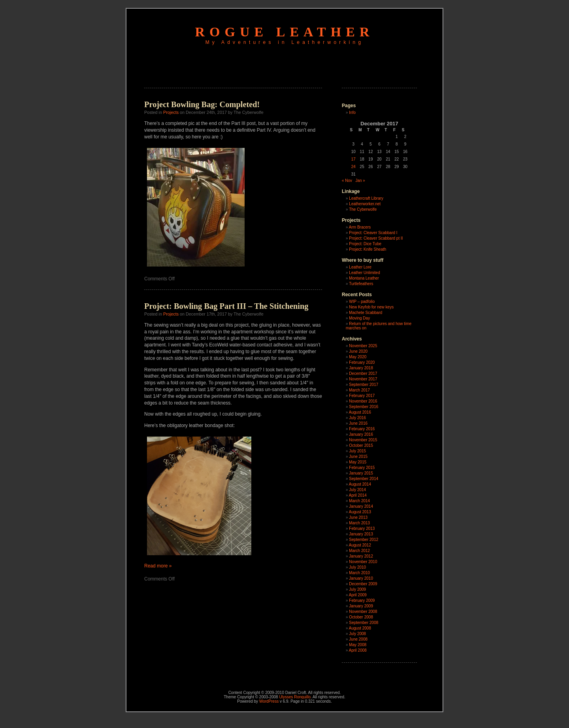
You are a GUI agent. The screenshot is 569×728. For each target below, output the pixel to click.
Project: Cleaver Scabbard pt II (376, 238)
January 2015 (361, 473)
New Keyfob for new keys (371, 307)
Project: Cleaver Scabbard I (373, 233)
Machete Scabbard (366, 313)
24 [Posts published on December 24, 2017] (353, 167)
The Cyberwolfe (363, 209)
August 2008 (360, 628)
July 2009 (357, 589)
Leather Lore (360, 267)
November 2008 (363, 612)
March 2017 (359, 390)
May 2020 (358, 357)
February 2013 (362, 529)
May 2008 (358, 645)
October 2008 (361, 617)
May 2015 (358, 462)
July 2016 (357, 418)
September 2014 (364, 479)
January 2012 (361, 556)
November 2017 (363, 379)
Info (352, 113)
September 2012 (364, 540)
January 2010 (361, 578)
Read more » (158, 566)
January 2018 (361, 368)
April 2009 (358, 595)
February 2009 (362, 600)
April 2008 (358, 650)
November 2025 (363, 346)
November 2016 (363, 401)
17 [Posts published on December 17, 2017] (353, 159)
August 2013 (360, 512)
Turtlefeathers (361, 284)
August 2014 (360, 484)
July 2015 (357, 451)
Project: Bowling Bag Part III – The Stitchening (226, 306)
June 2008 (358, 639)
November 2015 (363, 440)
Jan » (360, 181)
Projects (171, 112)
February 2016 (362, 429)
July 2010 (357, 567)
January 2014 (361, 506)
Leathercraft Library (366, 198)
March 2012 (359, 551)
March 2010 (359, 573)
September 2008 (364, 623)
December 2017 (363, 373)
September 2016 (364, 407)
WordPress (269, 701)
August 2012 (360, 545)
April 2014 (358, 495)
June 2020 (358, 351)
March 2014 (359, 501)
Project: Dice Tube (365, 244)
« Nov (347, 181)
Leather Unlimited (364, 273)
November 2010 (363, 562)
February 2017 (362, 396)
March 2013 (359, 523)
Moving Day (359, 318)
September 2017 (364, 385)
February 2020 (362, 362)
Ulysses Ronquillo (295, 697)
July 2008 (357, 634)
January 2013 (361, 534)
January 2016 (361, 434)
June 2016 (358, 423)
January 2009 (361, 606)
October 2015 (361, 445)
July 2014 (357, 490)
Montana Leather (364, 278)
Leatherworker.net (365, 204)
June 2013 (358, 517)
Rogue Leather (285, 32)
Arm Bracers (360, 227)
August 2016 (360, 412)
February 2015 (362, 468)
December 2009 (363, 584)
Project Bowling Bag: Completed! (202, 104)
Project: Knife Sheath (367, 249)
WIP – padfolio (362, 302)
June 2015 (358, 457)
